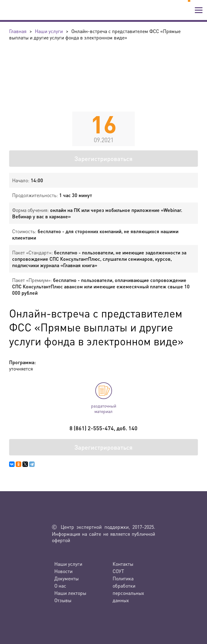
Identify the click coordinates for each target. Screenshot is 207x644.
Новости (63, 571)
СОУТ (118, 571)
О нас (60, 586)
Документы (66, 578)
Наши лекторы (70, 593)
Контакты (123, 564)
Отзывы (63, 600)
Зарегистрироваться (103, 159)
